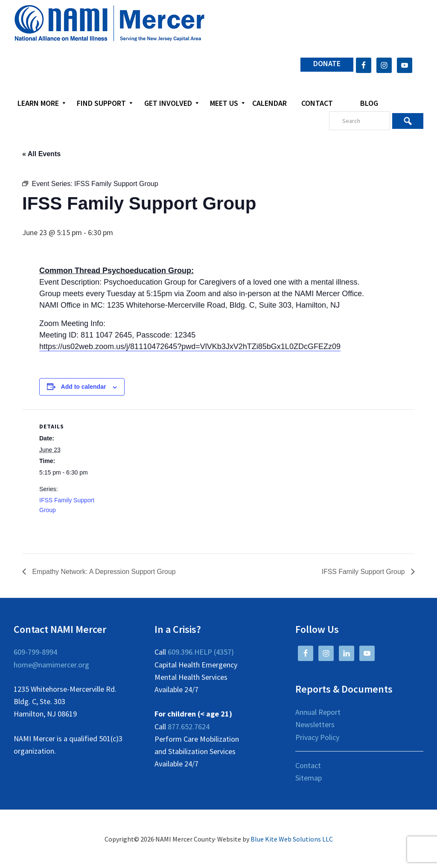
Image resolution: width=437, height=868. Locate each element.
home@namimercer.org (51, 665)
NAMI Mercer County (109, 23)
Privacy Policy (317, 737)
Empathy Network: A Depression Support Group (103, 572)
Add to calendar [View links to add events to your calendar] (84, 387)
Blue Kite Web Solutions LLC (292, 839)
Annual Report (318, 712)
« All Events (41, 154)
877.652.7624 (189, 727)
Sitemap (309, 778)
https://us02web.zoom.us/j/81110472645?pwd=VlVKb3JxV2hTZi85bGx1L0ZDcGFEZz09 (190, 347)
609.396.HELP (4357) (201, 652)
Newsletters (315, 724)
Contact (308, 765)
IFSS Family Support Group (364, 572)
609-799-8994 (35, 652)
